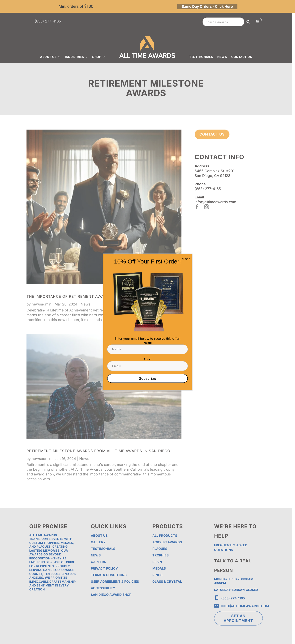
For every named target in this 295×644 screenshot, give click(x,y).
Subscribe (147, 378)
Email (148, 359)
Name (148, 343)
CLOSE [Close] (186, 259)
